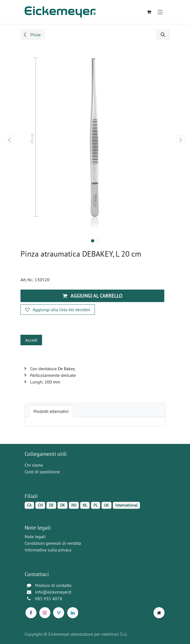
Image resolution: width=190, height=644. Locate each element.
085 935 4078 (49, 599)
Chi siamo (34, 465)
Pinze (32, 35)
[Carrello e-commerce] (149, 12)
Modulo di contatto (53, 585)
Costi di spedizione (42, 472)
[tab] (51, 411)
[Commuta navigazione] (160, 12)
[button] (163, 35)
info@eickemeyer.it (53, 592)
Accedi (31, 340)
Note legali (35, 536)
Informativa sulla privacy (48, 550)
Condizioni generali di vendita (53, 543)
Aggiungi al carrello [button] (92, 296)
